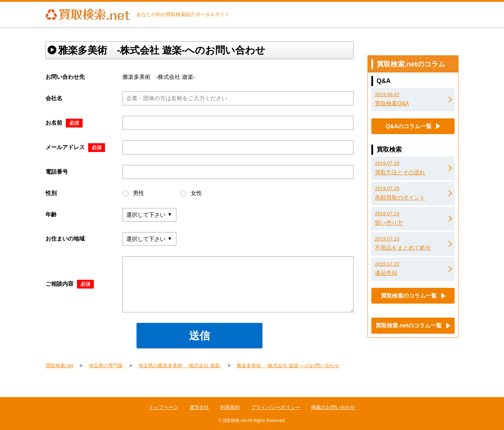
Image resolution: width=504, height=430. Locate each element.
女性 (191, 193)
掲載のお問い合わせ (333, 407)
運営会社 (199, 407)
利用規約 (230, 407)
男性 (133, 193)
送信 (199, 336)
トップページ (163, 407)
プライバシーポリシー (275, 407)
